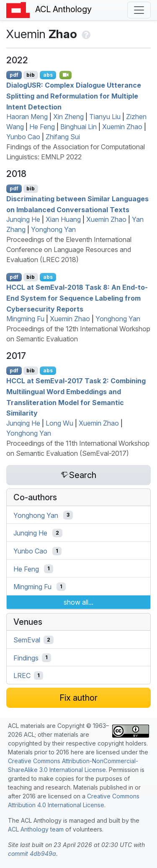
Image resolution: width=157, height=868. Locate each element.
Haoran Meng (27, 117)
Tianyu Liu (105, 117)
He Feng (42, 127)
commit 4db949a (32, 854)
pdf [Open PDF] (14, 75)
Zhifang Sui (63, 137)
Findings (26, 657)
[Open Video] (66, 75)
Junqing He (23, 219)
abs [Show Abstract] (48, 75)
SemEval (27, 640)
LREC (22, 676)
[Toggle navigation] (139, 10)
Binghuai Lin (78, 127)
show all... (78, 602)
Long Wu (59, 423)
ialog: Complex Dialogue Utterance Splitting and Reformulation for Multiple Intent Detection (74, 96)
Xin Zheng (68, 117)
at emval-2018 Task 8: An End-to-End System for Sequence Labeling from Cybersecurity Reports (77, 298)
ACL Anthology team (36, 829)
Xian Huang (63, 219)
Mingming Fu (25, 319)
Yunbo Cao (23, 137)
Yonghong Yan (53, 229)
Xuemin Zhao (122, 127)
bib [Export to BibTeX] (31, 75)
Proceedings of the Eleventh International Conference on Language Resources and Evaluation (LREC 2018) (69, 249)
